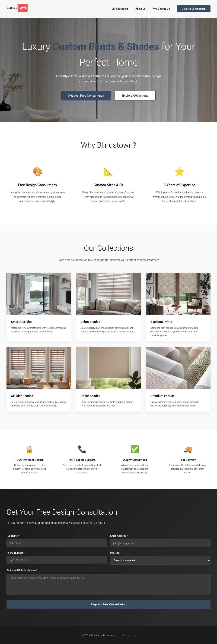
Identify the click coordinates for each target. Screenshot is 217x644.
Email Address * (119, 536)
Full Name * (13, 536)
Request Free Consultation (86, 96)
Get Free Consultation (194, 9)
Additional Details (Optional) (22, 570)
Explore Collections (135, 96)
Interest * (115, 553)
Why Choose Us (161, 9)
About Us (140, 9)
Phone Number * (16, 553)
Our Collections (120, 9)
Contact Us (129, 635)
